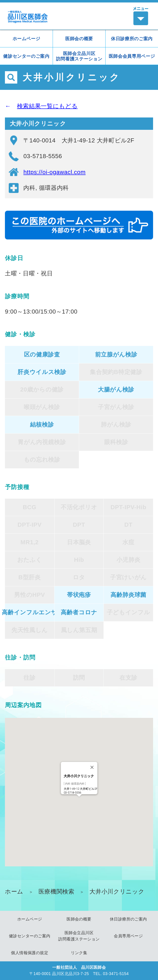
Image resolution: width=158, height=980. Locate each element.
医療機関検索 (56, 892)
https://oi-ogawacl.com (54, 172)
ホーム (14, 892)
